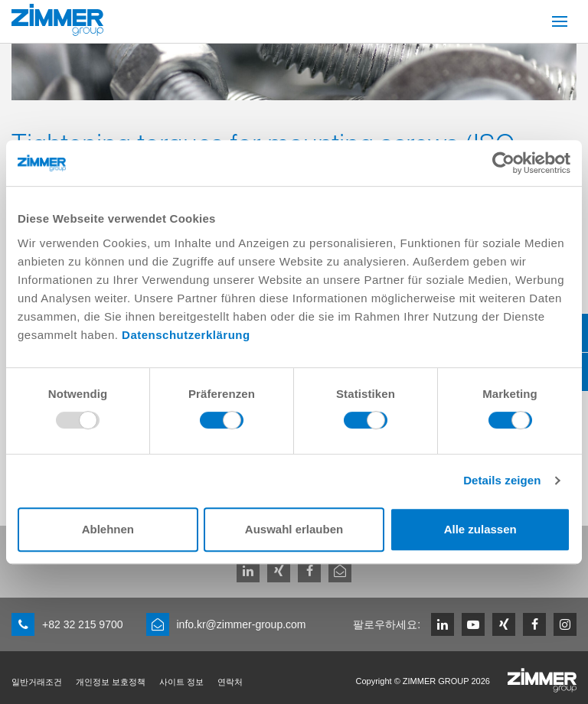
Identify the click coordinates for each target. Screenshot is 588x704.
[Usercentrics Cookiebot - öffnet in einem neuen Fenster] (503, 163)
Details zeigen (502, 480)
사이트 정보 (181, 682)
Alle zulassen (480, 529)
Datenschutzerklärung (186, 335)
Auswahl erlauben (294, 529)
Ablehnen (108, 529)
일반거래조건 (37, 682)
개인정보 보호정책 (111, 682)
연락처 (230, 682)
